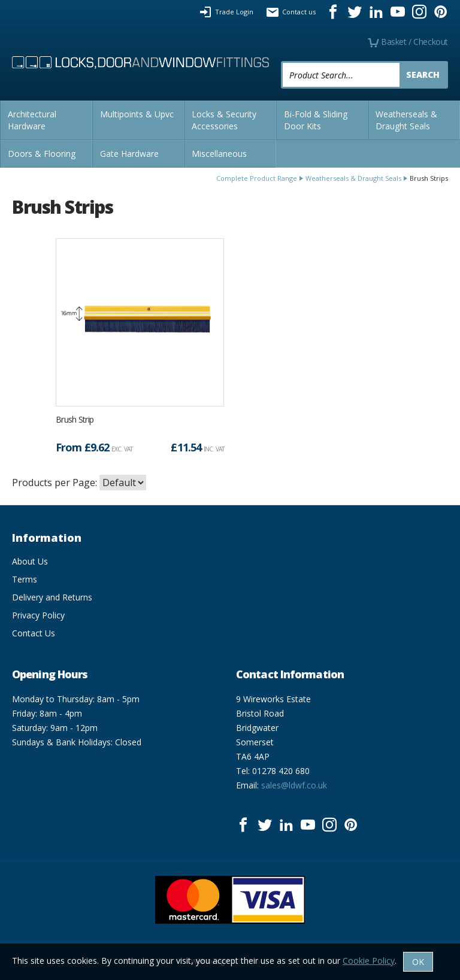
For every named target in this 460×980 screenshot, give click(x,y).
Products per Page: (55, 483)
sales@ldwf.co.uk (294, 785)
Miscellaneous (219, 154)
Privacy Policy (38, 615)
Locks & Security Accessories (224, 120)
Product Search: (281, 61)
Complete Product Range (257, 178)
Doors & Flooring (42, 154)
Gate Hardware (129, 154)
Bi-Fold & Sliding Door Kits (316, 120)
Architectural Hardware (32, 120)
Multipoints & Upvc (137, 114)
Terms (25, 579)
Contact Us (34, 633)
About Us (30, 561)
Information (47, 538)
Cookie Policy (369, 961)
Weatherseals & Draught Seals (406, 120)
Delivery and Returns (52, 597)
